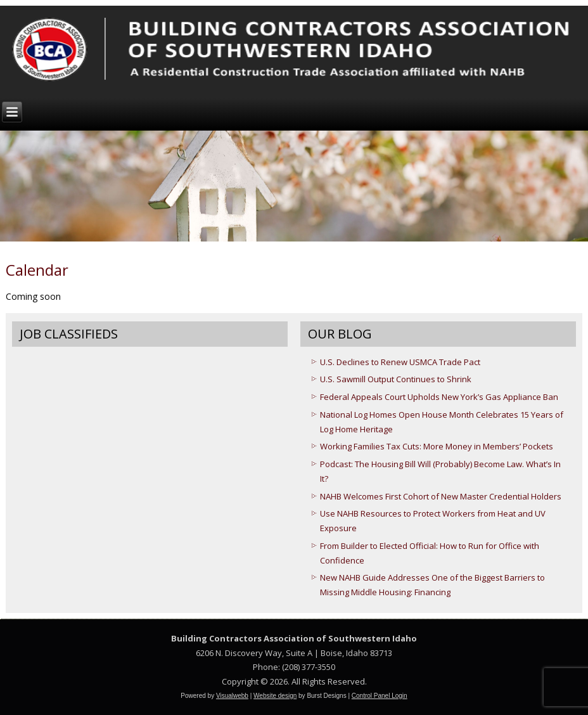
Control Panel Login (380, 696)
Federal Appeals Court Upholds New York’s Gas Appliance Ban (439, 397)
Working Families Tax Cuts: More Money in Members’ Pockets (437, 446)
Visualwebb (232, 696)
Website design (275, 696)
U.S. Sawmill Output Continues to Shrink (396, 379)
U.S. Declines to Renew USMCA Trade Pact (400, 362)
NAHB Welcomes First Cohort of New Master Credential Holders (441, 496)
